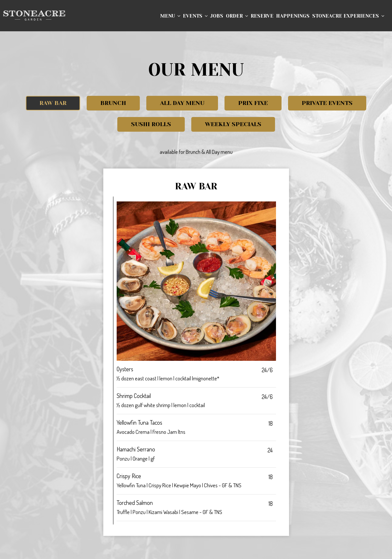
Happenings (293, 16)
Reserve (262, 16)
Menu (170, 16)
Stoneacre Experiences (348, 16)
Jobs (217, 16)
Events (195, 16)
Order (237, 16)
